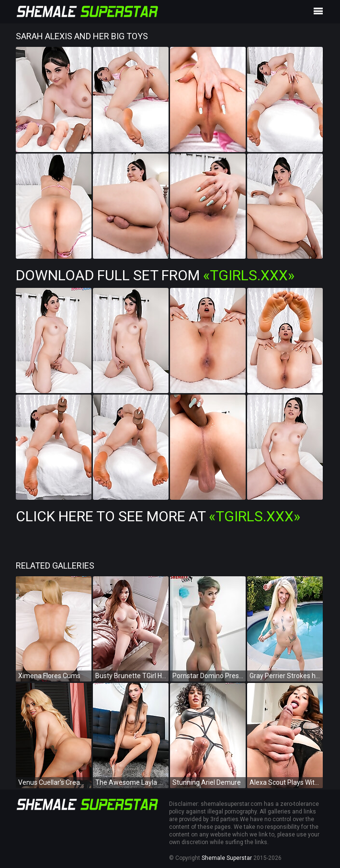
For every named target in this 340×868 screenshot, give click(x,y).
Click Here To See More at (158, 516)
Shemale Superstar (227, 858)
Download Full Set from (155, 275)
